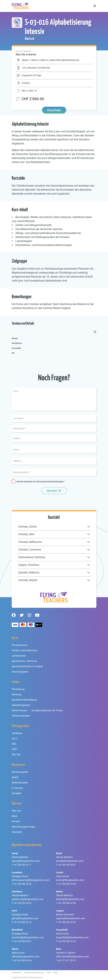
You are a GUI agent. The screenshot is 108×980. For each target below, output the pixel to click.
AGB (49, 973)
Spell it (15, 777)
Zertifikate (17, 733)
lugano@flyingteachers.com (71, 918)
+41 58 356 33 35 (67, 941)
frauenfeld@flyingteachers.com (72, 937)
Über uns (16, 811)
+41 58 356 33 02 (22, 884)
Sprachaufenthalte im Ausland (27, 666)
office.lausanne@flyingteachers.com (31, 880)
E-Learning (17, 788)
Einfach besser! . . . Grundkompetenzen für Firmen (37, 710)
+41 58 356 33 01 (67, 865)
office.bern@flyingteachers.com (72, 957)
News (15, 816)
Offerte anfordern (21, 716)
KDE (14, 744)
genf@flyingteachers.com (25, 918)
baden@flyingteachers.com (70, 899)
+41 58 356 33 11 (22, 865)
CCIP (14, 749)
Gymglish (17, 793)
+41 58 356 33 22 (22, 922)
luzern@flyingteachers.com (70, 880)
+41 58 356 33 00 (67, 884)
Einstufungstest (20, 672)
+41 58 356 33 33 (67, 922)
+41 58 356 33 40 (67, 903)
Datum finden (54, 110)
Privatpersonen (20, 645)
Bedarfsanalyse (20, 783)
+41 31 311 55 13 (67, 960)
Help (55, 973)
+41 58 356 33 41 (22, 941)
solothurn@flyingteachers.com (28, 899)
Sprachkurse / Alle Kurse (24, 661)
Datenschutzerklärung (34, 973)
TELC (14, 739)
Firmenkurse (18, 689)
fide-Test (16, 754)
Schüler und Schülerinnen (25, 650)
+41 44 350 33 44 (22, 960)
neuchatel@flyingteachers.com (28, 937)
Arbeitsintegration (21, 705)
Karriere (16, 821)
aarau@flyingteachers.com (26, 861)
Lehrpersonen (19, 656)
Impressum (17, 973)
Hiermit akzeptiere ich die (40, 482)
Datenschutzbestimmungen (51, 482)
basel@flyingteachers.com (70, 861)
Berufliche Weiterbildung (24, 700)
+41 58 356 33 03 (22, 903)
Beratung (17, 694)
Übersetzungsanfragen (24, 827)
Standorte (17, 832)
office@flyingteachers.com (25, 957)
